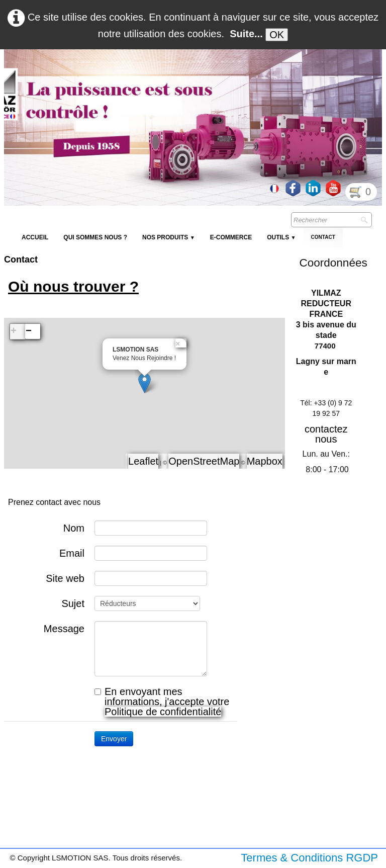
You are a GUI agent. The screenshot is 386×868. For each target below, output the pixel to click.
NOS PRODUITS (169, 237)
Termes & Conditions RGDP (309, 858)
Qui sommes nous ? (95, 237)
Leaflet (143, 461)
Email (72, 553)
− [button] (29, 331)
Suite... (246, 34)
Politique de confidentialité (163, 712)
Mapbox (265, 461)
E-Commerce (231, 237)
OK (277, 35)
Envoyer (114, 739)
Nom (74, 528)
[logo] (187, 73)
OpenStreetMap (204, 461)
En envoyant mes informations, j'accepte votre (162, 702)
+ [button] (14, 331)
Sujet (73, 603)
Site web (65, 578)
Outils (281, 237)
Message (64, 628)
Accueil (35, 237)
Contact (323, 237)
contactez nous (326, 434)
